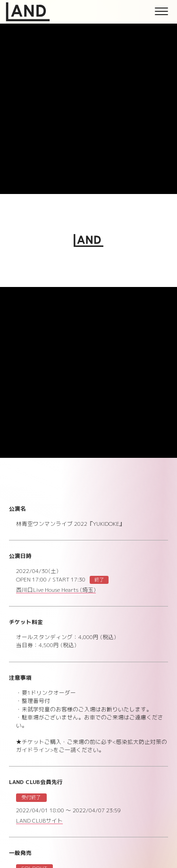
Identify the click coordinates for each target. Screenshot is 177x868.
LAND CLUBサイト (39, 822)
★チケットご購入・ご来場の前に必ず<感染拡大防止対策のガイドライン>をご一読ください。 (92, 746)
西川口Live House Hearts (56, 591)
